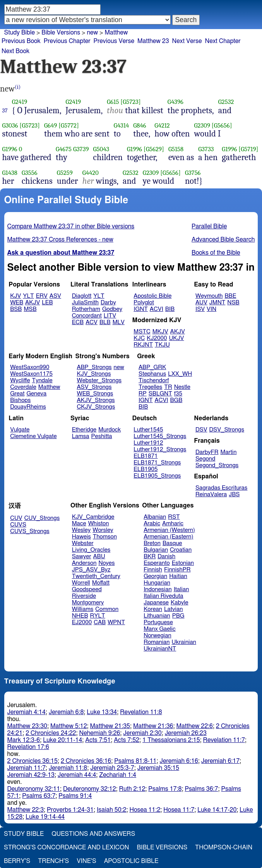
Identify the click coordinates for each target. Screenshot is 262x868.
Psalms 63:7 (39, 796)
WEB (17, 303)
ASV (55, 296)
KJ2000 (157, 338)
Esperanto (157, 563)
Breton (152, 543)
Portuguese (158, 622)
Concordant (87, 316)
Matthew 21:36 (153, 726)
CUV (16, 518)
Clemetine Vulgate (33, 436)
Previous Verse (114, 41)
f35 (178, 394)
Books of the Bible (216, 253)
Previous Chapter (67, 41)
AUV (201, 303)
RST (174, 517)
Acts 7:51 (98, 740)
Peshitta (102, 436)
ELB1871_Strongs (157, 463)
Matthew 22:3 (26, 810)
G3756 (193, 173)
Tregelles (150, 387)
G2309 (202, 125)
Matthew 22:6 (194, 726)
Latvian (173, 609)
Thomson (105, 537)
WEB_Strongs (95, 394)
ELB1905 (146, 469)
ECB (78, 322)
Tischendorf (154, 381)
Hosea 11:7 (179, 810)
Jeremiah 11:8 (68, 768)
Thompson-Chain (224, 847)
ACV (92, 322)
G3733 (206, 149)
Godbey (112, 309)
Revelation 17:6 (28, 747)
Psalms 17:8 (165, 789)
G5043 (101, 149)
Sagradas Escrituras (221, 488)
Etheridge (84, 430)
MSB (30, 309)
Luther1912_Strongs (160, 450)
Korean (153, 609)
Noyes (106, 563)
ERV (42, 296)
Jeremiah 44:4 (77, 775)
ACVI (157, 309)
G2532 (226, 102)
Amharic (173, 524)
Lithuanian (157, 616)
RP (143, 394)
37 (5, 110)
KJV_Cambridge (93, 517)
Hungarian (157, 583)
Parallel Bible (209, 226)
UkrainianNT (160, 649)
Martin (228, 452)
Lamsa (81, 436)
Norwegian (157, 636)
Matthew (116, 33)
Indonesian (158, 589)
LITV (110, 316)
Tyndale (42, 381)
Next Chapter (223, 41)
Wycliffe (20, 381)
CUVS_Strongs (30, 531)
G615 (113, 102)
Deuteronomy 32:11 (34, 789)
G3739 (81, 149)
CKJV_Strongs (96, 407)
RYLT (97, 616)
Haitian (178, 576)
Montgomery (88, 603)
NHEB (80, 616)
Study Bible (20, 33)
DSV (201, 430)
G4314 (122, 125)
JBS (234, 494)
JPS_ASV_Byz (91, 570)
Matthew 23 (153, 41)
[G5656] (222, 125)
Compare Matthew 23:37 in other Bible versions (71, 226)
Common (107, 609)
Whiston (99, 524)
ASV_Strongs (94, 387)
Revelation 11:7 (224, 740)
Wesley (81, 530)
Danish (166, 557)
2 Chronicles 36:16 (86, 761)
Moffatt (101, 583)
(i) (18, 87)
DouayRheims (28, 407)
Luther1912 (148, 443)
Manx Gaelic (160, 629)
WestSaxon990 (30, 367)
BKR (150, 557)
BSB (16, 309)
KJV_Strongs (94, 374)
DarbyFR (207, 452)
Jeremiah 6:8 (66, 712)
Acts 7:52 (127, 740)
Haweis (81, 537)
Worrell (81, 583)
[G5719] (248, 149)
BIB (170, 309)
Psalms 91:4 (75, 796)
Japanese (156, 603)
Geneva (36, 394)
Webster (83, 543)
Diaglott (82, 296)
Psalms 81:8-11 (135, 761)
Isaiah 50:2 (112, 810)
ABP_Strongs (94, 367)
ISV (200, 309)
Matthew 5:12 (69, 726)
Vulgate (20, 430)
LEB (47, 303)
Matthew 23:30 (27, 726)
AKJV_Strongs (96, 400)
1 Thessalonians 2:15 (171, 740)
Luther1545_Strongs (160, 436)
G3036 (10, 125)
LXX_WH (180, 374)
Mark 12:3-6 (24, 740)
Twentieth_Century (96, 576)
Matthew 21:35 (110, 726)
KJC (139, 338)
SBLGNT (160, 394)
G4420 (91, 173)
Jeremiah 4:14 (27, 712)
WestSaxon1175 (31, 374)
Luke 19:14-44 (45, 817)
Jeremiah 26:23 (186, 733)
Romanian (157, 642)
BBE (231, 296)
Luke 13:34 (102, 712)
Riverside (84, 596)
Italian (182, 589)
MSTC (142, 332)
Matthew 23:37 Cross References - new (60, 240)
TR (168, 387)
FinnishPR (177, 570)
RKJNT (143, 345)
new (92, 33)
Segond (205, 459)
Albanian (155, 517)
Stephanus (152, 374)
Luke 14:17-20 (217, 810)
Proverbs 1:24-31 (70, 810)
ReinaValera (211, 494)
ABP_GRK (152, 367)
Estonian (183, 563)
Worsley (103, 530)
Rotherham (86, 309)
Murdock (110, 430)
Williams (83, 609)
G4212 (162, 125)
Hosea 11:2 (145, 810)
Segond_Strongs (217, 465)
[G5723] (131, 102)
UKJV (176, 338)
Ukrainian (184, 642)
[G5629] (154, 149)
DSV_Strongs (227, 430)
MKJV (160, 332)
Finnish (153, 570)
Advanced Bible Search (223, 240)
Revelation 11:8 (141, 712)
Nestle (182, 387)
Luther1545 (148, 430)
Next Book (15, 51)
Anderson (84, 563)
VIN (211, 309)
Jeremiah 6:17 (220, 761)
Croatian (181, 550)
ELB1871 (146, 456)
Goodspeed (87, 589)
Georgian (155, 576)
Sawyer (82, 557)
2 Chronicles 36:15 (33, 761)
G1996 (10, 149)
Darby (108, 303)
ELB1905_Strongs (157, 476)
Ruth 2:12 (132, 789)
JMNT (217, 303)
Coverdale (23, 387)
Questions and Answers (93, 834)
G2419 (20, 102)
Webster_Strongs (99, 381)
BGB (176, 400)
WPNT (116, 622)
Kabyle (180, 603)
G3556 (30, 173)
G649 (51, 125)
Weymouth (209, 296)
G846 (140, 125)
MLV (119, 322)
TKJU (162, 345)
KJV (15, 296)
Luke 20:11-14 (63, 740)
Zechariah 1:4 (118, 775)
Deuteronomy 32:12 (90, 789)
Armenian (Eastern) (168, 537)
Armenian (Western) (169, 530)
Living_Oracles (91, 550)
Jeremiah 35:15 (158, 768)
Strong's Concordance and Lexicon (66, 847)
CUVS (18, 525)
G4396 (176, 102)
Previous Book (21, 41)
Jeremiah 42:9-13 (31, 775)
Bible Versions (61, 33)
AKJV (33, 303)
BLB (105, 322)
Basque (172, 543)
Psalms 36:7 (201, 789)
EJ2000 (82, 622)
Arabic (152, 524)
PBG (178, 616)
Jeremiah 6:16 (179, 761)
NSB (233, 303)
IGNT (141, 309)
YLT (28, 296)
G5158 (176, 149)
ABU (99, 557)
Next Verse (187, 41)
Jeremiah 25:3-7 (112, 768)
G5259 (65, 173)
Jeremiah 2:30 (142, 733)
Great (17, 394)
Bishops (20, 400)
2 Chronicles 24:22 (51, 733)
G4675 (64, 149)
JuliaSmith (85, 303)
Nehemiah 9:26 (100, 733)
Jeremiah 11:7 (27, 768)
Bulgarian (156, 550)
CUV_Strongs (42, 518)
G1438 (10, 173)
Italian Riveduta (163, 596)
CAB (100, 622)
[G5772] (69, 125)
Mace (79, 524)
